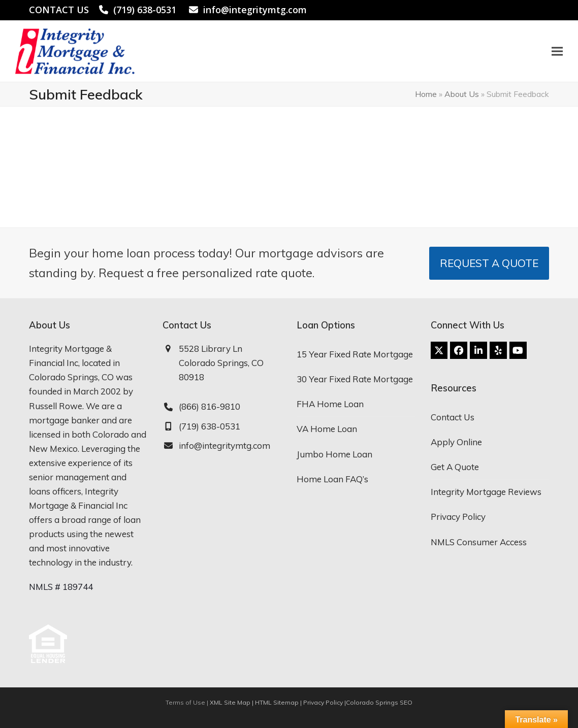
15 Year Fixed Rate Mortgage (355, 354)
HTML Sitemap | (279, 702)
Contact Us (453, 417)
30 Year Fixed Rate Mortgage (355, 379)
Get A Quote (455, 467)
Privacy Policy (458, 517)
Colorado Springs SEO (379, 702)
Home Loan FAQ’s (332, 479)
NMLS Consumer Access (479, 542)
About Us (462, 94)
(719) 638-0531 (145, 10)
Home (426, 94)
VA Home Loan (327, 429)
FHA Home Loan (330, 404)
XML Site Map (230, 702)
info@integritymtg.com (255, 10)
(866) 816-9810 (210, 406)
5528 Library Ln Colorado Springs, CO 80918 (221, 363)
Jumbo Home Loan (334, 454)
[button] (557, 51)
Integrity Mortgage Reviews (486, 492)
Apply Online (456, 442)
